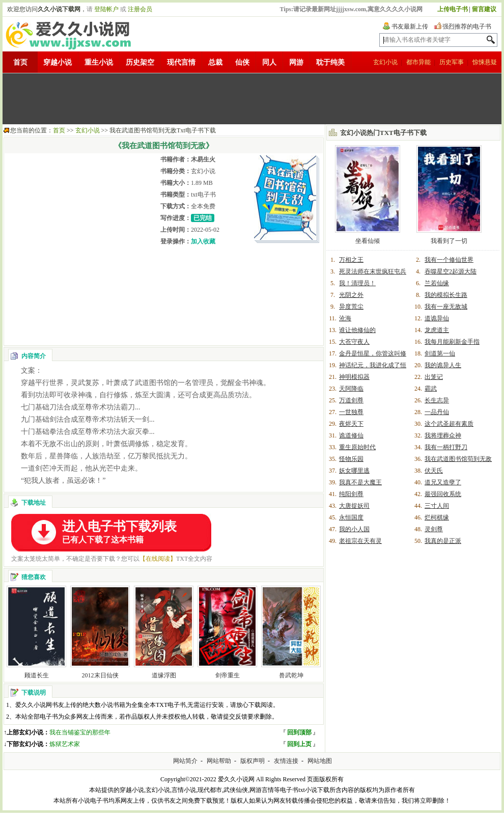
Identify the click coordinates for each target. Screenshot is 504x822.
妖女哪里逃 (354, 471)
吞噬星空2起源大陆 (451, 271)
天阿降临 (351, 389)
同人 (269, 62)
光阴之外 (351, 295)
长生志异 (437, 400)
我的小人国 (354, 529)
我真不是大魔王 (360, 482)
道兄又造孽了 (443, 482)
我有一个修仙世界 (449, 260)
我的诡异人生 (443, 365)
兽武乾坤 (291, 675)
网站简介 (185, 761)
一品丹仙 (437, 412)
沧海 (345, 318)
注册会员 (140, 9)
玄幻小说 (385, 62)
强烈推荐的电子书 (467, 26)
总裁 (215, 62)
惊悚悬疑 (485, 62)
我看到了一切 (449, 241)
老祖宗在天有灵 (360, 541)
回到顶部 (299, 732)
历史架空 (140, 62)
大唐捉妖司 (354, 506)
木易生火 (203, 159)
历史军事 (452, 62)
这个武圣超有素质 (449, 424)
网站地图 (320, 761)
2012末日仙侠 (100, 675)
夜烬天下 (351, 424)
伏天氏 (434, 471)
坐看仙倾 (368, 241)
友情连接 (286, 761)
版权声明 (253, 761)
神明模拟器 (354, 377)
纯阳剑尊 (351, 494)
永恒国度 (351, 517)
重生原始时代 (357, 447)
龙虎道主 (437, 330)
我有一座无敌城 (446, 307)
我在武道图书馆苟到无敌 (458, 459)
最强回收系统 (443, 494)
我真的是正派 (443, 541)
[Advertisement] (252, 99)
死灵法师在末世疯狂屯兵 (373, 271)
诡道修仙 (351, 435)
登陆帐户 (106, 9)
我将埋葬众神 (443, 435)
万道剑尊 (351, 400)
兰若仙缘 (437, 283)
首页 (20, 62)
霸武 (431, 389)
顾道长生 (37, 675)
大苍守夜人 (354, 342)
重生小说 (99, 62)
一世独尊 (351, 412)
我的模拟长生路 (446, 295)
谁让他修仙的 (357, 330)
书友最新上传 (410, 26)
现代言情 (181, 62)
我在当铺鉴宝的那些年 (80, 732)
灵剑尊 (434, 529)
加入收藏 (203, 241)
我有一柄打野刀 (446, 447)
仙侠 (242, 62)
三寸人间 (437, 506)
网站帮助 (219, 761)
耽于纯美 (330, 62)
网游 (296, 62)
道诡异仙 (437, 318)
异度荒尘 (351, 307)
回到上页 (299, 744)
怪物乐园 (351, 459)
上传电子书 (453, 9)
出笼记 (434, 377)
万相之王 (351, 260)
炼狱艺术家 (65, 744)
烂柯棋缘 (437, 517)
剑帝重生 (228, 675)
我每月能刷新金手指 (452, 342)
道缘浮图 (164, 675)
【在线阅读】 (158, 559)
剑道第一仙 (440, 353)
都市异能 (418, 62)
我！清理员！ (357, 283)
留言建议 (484, 9)
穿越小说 (58, 62)
